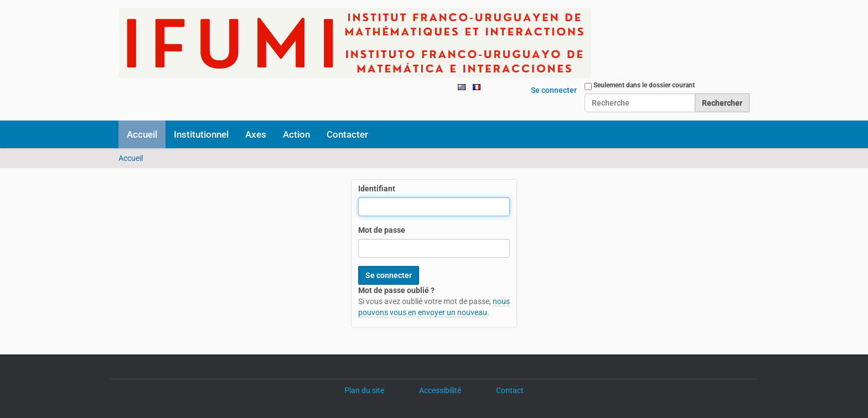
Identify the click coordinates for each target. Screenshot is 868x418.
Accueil (142, 134)
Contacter (347, 134)
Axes (256, 134)
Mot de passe (382, 230)
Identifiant (377, 189)
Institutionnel (201, 134)
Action (296, 134)
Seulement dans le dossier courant (644, 85)
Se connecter (554, 90)
